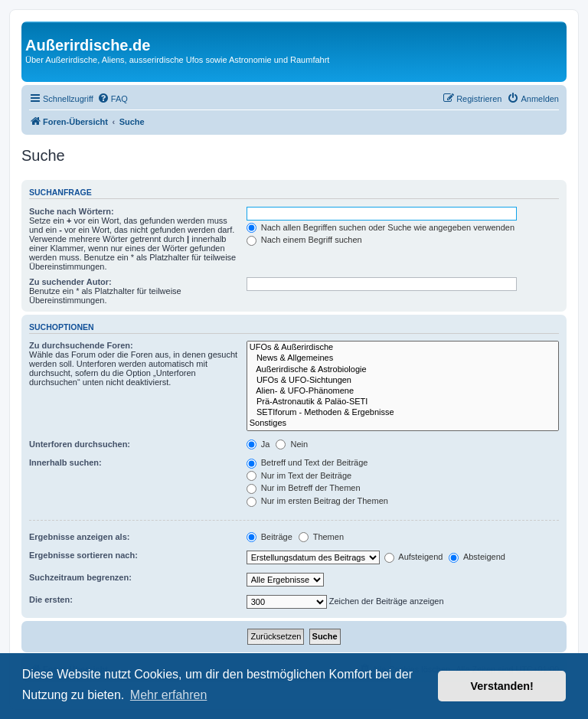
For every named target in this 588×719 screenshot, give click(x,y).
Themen (321, 537)
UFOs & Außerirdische (403, 348)
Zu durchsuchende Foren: (81, 345)
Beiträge (269, 537)
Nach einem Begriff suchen (304, 240)
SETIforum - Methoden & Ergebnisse (403, 413)
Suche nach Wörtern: (72, 211)
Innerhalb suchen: (65, 462)
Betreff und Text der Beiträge (307, 462)
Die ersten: (51, 600)
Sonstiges (403, 423)
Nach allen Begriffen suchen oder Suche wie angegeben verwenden (381, 227)
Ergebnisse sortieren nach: (83, 555)
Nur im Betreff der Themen (304, 488)
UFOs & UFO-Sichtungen (403, 381)
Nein (292, 444)
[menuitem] (113, 99)
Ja (258, 444)
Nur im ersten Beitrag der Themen (317, 501)
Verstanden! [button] (502, 686)
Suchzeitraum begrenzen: (80, 577)
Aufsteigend (414, 557)
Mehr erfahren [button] (169, 695)
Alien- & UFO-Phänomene (403, 391)
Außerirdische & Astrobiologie (403, 370)
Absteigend (477, 557)
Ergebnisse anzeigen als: (79, 537)
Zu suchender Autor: (70, 282)
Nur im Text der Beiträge (299, 476)
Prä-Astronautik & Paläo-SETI (403, 402)
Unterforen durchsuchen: (80, 444)
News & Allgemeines (403, 358)
